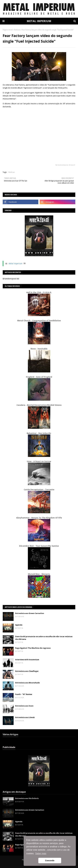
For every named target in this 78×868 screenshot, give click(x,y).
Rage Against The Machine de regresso (33, 648)
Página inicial (8, 30)
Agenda (19, 625)
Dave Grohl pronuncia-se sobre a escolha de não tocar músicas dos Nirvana (44, 638)
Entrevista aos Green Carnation (30, 613)
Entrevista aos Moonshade (27, 683)
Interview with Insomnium (27, 660)
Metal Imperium (15, 264)
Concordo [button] (50, 861)
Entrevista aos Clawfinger (27, 671)
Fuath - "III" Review (24, 694)
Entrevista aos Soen (24, 706)
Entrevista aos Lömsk (25, 717)
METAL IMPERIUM (39, 21)
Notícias (17, 30)
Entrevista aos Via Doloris (27, 798)
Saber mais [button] (41, 854)
